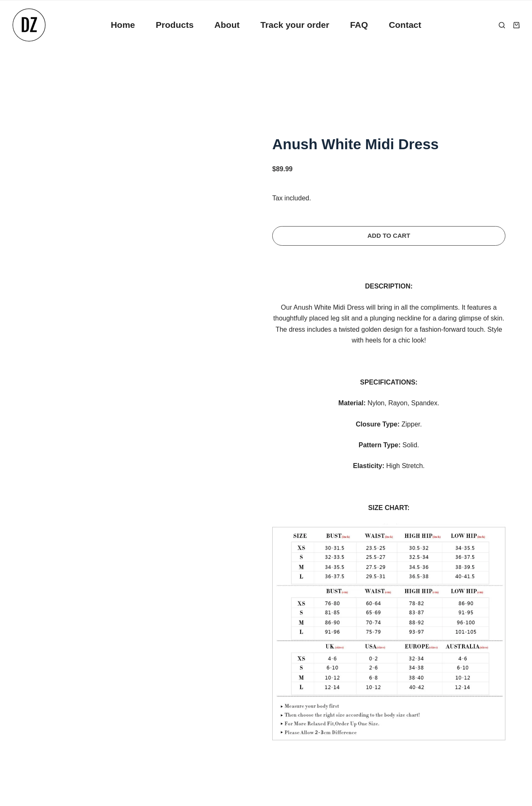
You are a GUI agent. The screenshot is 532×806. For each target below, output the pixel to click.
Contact (405, 25)
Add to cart (389, 235)
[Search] (502, 25)
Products (175, 25)
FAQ (359, 25)
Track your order (295, 25)
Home (123, 25)
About (227, 25)
